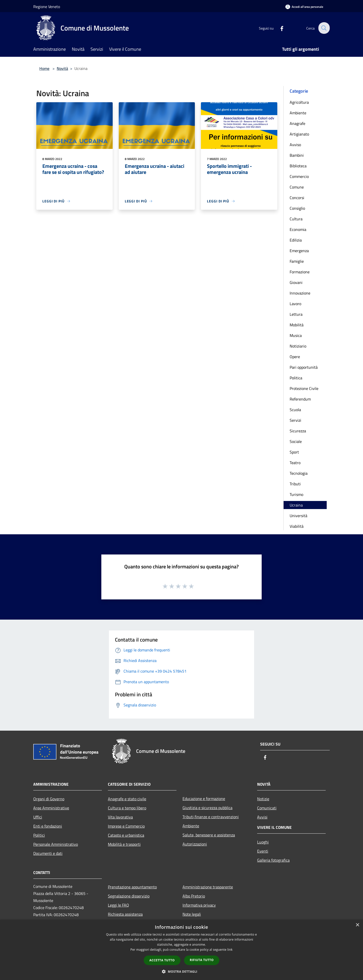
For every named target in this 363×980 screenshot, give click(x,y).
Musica (296, 335)
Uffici (38, 817)
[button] (181, 971)
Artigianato (299, 134)
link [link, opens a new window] (230, 950)
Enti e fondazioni (48, 826)
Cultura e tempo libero (127, 808)
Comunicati (267, 808)
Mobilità (297, 325)
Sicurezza (298, 431)
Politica (296, 378)
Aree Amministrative (51, 808)
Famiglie (297, 261)
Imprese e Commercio (126, 826)
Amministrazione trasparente (208, 887)
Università (298, 516)
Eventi (263, 851)
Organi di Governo (49, 799)
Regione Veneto (47, 7)
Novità (62, 68)
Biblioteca (298, 166)
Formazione (300, 272)
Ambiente (298, 113)
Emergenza (299, 251)
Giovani (296, 282)
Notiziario (298, 346)
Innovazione (300, 293)
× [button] (357, 925)
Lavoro (295, 304)
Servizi (295, 420)
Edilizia (296, 240)
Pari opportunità (304, 367)
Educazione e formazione (204, 799)
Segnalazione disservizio (129, 896)
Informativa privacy (199, 905)
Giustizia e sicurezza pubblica (207, 808)
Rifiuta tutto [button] (202, 960)
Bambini (297, 155)
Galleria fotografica (273, 860)
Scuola (295, 410)
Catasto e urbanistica (126, 835)
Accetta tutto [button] (162, 960)
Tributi (295, 484)
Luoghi (263, 842)
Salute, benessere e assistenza (209, 835)
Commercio (299, 176)
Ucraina (296, 505)
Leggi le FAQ (118, 905)
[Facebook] (279, 28)
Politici (39, 835)
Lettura (296, 314)
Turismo (296, 494)
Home (44, 68)
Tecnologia (299, 473)
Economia (298, 229)
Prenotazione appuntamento (132, 887)
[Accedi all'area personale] (304, 7)
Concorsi (297, 198)
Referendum (300, 399)
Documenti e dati (48, 853)
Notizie (263, 799)
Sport (294, 452)
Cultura (296, 219)
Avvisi (262, 817)
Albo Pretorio (194, 896)
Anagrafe (297, 123)
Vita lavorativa (120, 817)
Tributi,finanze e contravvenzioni (211, 817)
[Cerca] (324, 28)
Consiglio (297, 208)
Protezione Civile (304, 388)
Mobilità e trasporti (124, 844)
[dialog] (181, 950)
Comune (297, 187)
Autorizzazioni (195, 844)
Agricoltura (299, 102)
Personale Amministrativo (56, 844)
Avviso (295, 145)
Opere (295, 357)
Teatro (295, 463)
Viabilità (297, 526)
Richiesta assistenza (125, 914)
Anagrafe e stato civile (127, 799)
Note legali (192, 914)
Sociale (296, 441)
